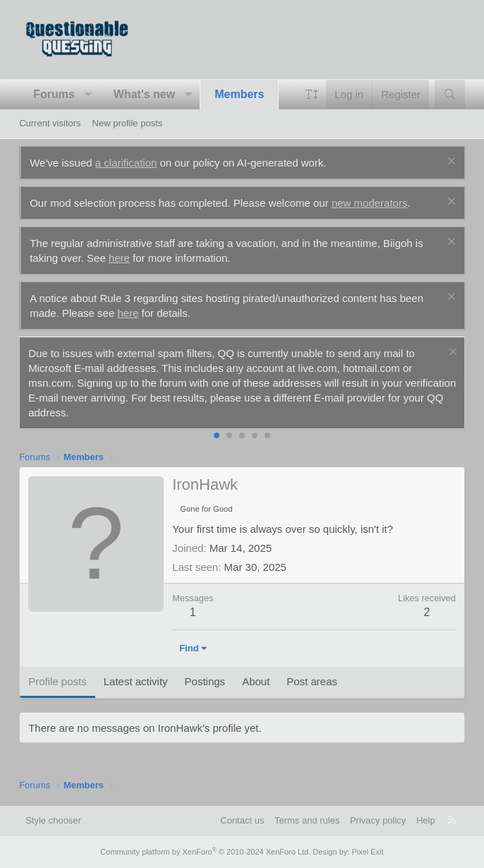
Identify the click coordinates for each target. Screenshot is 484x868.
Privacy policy (378, 820)
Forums (54, 94)
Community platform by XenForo (205, 852)
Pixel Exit (367, 852)
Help (426, 820)
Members (239, 94)
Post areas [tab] (312, 681)
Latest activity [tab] (136, 681)
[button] (88, 95)
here (119, 258)
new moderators (370, 203)
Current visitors (50, 123)
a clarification (126, 163)
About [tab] (256, 681)
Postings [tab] (205, 681)
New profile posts (128, 123)
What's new (144, 94)
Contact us (242, 820)
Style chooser (53, 820)
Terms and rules (307, 820)
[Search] (450, 94)
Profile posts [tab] (58, 681)
